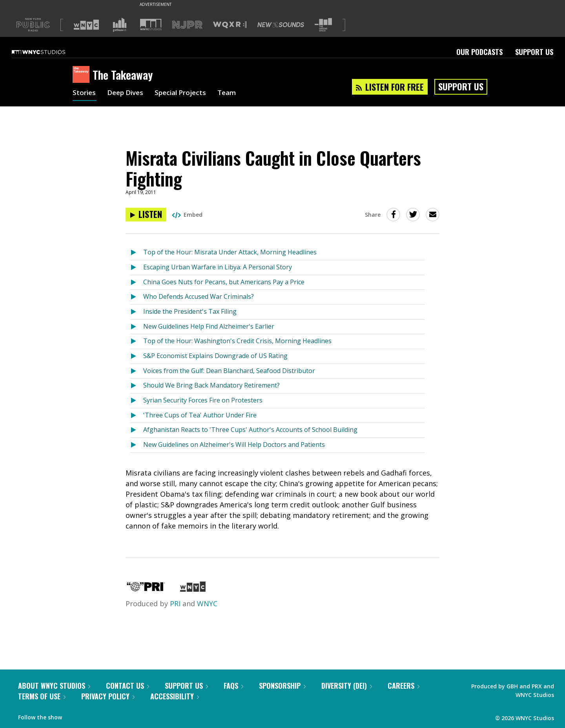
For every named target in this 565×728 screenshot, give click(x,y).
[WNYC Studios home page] (48, 52)
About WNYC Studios (54, 686)
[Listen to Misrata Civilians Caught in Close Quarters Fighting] (146, 215)
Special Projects (185, 93)
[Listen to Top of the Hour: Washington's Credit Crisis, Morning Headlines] (137, 341)
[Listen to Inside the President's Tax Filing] (137, 312)
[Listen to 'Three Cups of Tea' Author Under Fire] (137, 416)
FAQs (233, 686)
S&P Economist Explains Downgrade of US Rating (215, 356)
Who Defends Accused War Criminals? (199, 296)
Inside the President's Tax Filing (190, 311)
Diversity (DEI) (347, 686)
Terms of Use (42, 696)
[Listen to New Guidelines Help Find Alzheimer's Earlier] (137, 327)
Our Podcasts (479, 52)
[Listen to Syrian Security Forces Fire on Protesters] (137, 401)
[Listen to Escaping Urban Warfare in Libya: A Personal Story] (137, 268)
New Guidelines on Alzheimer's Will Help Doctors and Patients (234, 444)
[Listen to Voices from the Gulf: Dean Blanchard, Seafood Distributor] (137, 371)
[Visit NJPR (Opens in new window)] (187, 25)
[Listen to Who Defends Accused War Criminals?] (137, 297)
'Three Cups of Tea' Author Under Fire (200, 415)
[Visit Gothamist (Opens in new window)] (120, 25)
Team (234, 93)
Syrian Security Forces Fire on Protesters (203, 400)
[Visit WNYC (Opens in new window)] (86, 25)
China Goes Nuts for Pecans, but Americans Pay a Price (224, 282)
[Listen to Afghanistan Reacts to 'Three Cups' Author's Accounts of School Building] (137, 430)
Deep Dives (127, 93)
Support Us (534, 52)
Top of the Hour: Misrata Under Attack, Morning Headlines (230, 252)
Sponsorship (282, 686)
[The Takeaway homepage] (83, 75)
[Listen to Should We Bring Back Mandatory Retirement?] (137, 386)
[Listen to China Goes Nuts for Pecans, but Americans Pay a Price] (137, 283)
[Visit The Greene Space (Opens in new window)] (323, 25)
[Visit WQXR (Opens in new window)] (230, 25)
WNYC (207, 604)
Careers (404, 686)
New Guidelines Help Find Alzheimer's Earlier (209, 326)
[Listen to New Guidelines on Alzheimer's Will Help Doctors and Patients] (137, 445)
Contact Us (128, 686)
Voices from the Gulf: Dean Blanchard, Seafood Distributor (229, 371)
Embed (187, 215)
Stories (85, 93)
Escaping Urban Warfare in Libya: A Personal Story (218, 267)
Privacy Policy (108, 696)
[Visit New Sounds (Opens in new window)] (281, 25)
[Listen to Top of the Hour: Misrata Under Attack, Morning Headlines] (137, 253)
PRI (175, 604)
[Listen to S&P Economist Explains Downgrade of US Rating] (137, 356)
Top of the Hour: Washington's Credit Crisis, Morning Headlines (237, 341)
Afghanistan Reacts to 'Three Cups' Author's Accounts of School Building (250, 430)
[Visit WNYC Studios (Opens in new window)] (151, 25)
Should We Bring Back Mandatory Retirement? (211, 385)
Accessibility (175, 696)
